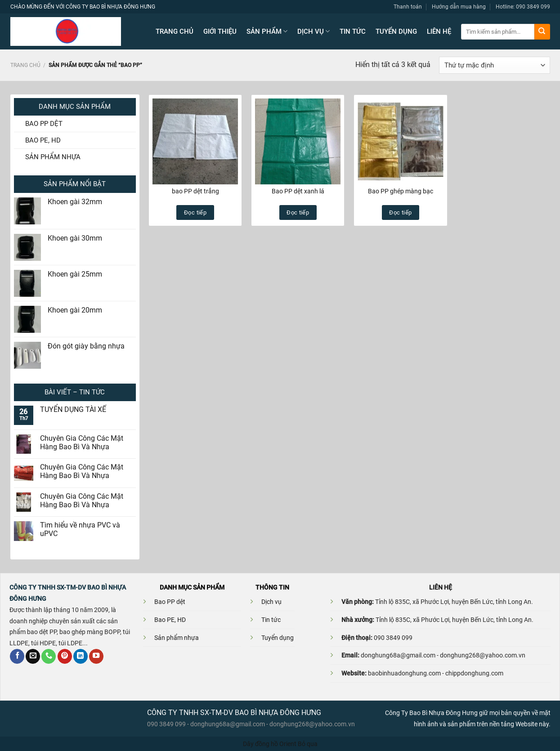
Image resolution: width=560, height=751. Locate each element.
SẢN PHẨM (267, 31)
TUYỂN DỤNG (396, 31)
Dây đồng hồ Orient (270, 744)
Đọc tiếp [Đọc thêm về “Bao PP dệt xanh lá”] (298, 212)
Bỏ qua (308, 744)
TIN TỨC (353, 31)
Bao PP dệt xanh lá (298, 191)
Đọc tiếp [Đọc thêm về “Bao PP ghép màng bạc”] (400, 212)
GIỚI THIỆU (220, 31)
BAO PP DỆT (44, 124)
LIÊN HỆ (439, 31)
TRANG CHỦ (175, 31)
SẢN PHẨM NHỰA (53, 157)
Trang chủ (25, 65)
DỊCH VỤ (314, 31)
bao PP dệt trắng (195, 191)
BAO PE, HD (43, 140)
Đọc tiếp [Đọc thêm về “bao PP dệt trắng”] (195, 212)
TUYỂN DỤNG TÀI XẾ (73, 410)
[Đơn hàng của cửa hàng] (494, 65)
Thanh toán (408, 7)
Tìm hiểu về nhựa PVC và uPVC (80, 530)
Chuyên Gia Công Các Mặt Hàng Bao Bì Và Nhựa (82, 443)
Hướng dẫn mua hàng (459, 7)
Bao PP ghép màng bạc (401, 191)
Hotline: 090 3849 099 (523, 7)
